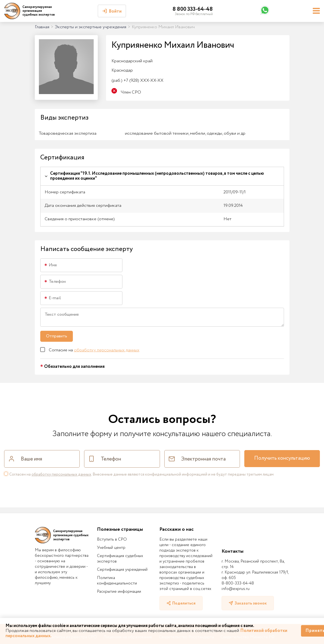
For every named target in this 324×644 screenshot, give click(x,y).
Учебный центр (111, 548)
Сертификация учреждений (122, 570)
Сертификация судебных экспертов (120, 559)
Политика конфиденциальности (117, 581)
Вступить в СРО (112, 540)
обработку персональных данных (107, 350)
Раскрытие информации (119, 592)
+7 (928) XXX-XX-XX (137, 80)
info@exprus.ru (236, 589)
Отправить (57, 336)
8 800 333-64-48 (193, 9)
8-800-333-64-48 (238, 583)
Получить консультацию (282, 458)
